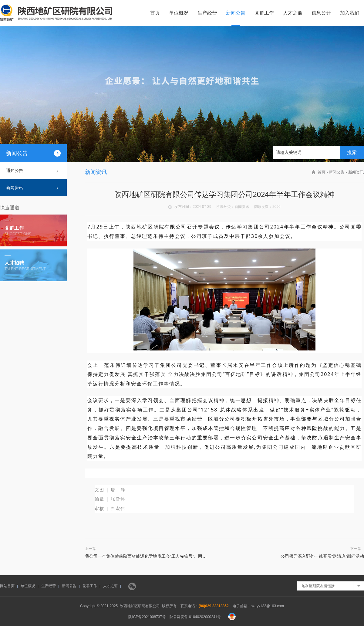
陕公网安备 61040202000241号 (195, 617)
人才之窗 (293, 13)
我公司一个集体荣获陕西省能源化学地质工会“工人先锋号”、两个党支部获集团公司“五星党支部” (175, 556)
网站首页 (7, 586)
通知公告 (15, 171)
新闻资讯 (15, 188)
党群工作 (264, 13)
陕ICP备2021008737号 (147, 617)
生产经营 (207, 13)
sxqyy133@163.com (267, 606)
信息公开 (321, 13)
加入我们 (350, 13)
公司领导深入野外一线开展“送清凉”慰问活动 (322, 556)
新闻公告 (236, 13)
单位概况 (179, 13)
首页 (155, 13)
